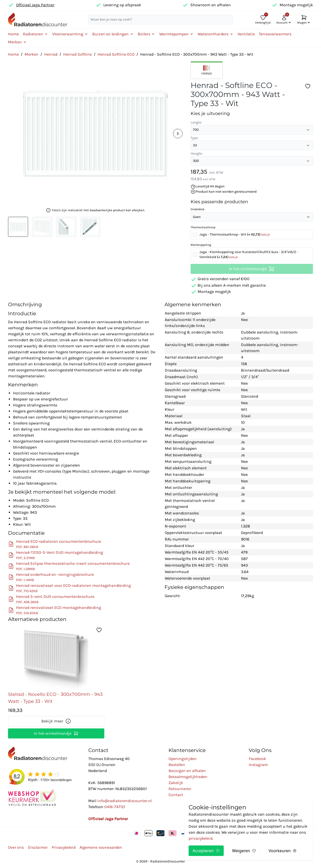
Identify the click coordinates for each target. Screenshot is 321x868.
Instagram (258, 765)
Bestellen (177, 765)
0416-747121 (115, 807)
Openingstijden (183, 759)
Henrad (51, 54)
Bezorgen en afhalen (187, 771)
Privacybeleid (64, 847)
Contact (176, 795)
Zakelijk (176, 783)
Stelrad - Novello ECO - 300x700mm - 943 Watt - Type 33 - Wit (55, 698)
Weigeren (244, 851)
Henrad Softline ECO (116, 54)
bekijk (266, 235)
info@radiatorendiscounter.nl (125, 801)
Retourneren (180, 789)
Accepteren (206, 851)
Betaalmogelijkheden (188, 777)
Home (13, 34)
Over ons (16, 847)
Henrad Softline (77, 54)
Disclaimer (38, 847)
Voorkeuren (283, 851)
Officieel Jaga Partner (35, 5)
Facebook (257, 759)
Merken (31, 54)
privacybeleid (200, 838)
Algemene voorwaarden (101, 847)
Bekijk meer (56, 721)
